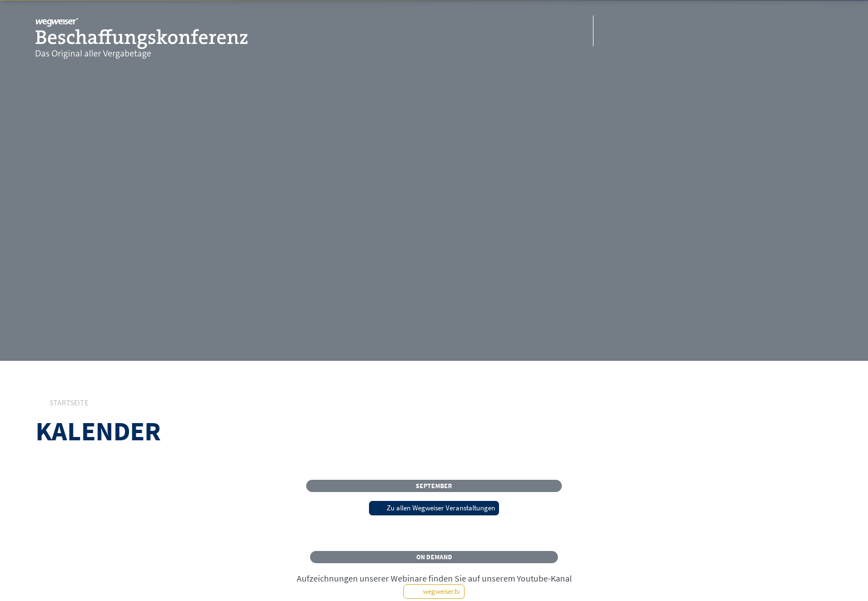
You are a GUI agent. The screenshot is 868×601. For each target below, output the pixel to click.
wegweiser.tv (434, 591)
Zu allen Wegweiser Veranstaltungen (434, 508)
